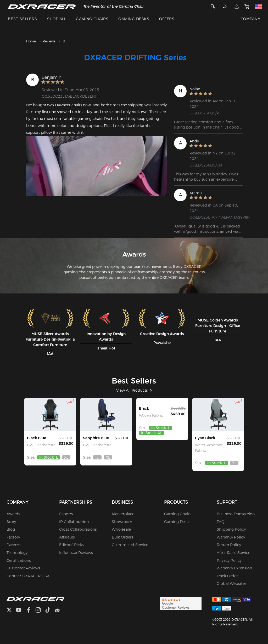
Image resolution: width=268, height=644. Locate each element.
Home (31, 41)
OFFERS (167, 19)
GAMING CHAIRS (92, 19)
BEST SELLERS (23, 19)
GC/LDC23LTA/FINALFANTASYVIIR (220, 217)
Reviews (49, 41)
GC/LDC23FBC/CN (206, 165)
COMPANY (250, 19)
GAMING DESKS (134, 19)
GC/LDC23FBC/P (204, 113)
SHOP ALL (57, 19)
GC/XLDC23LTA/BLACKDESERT (69, 96)
